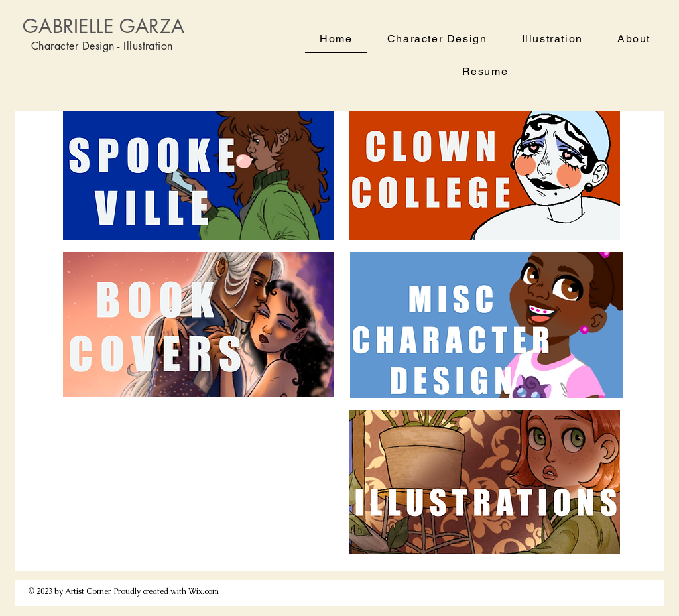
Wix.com (204, 591)
